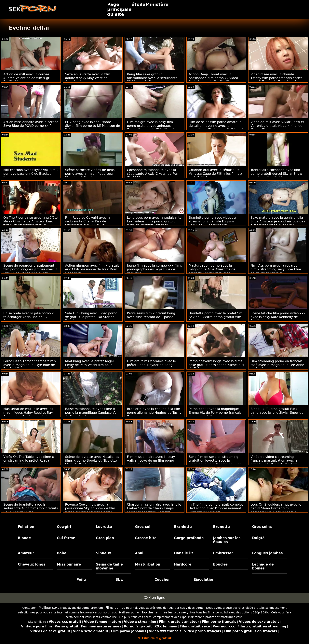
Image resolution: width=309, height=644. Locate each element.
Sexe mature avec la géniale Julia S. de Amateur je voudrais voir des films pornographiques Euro (278, 221)
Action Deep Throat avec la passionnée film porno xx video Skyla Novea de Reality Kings (213, 78)
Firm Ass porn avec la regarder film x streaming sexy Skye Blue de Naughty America (276, 269)
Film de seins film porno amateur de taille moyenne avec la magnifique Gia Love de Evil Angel (216, 126)
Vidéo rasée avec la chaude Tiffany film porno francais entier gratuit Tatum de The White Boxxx (277, 78)
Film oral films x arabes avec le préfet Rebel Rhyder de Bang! (151, 363)
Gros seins (262, 527)
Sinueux (104, 553)
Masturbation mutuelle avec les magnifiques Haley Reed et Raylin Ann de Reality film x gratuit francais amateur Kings (30, 414)
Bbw (120, 580)
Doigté (258, 538)
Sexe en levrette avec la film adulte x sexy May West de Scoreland (88, 78)
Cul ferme (66, 538)
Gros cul (143, 527)
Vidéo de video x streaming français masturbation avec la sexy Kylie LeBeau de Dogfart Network (274, 462)
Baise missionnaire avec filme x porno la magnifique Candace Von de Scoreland (92, 413)
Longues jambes (267, 553)
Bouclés (220, 564)
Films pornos (115, 608)
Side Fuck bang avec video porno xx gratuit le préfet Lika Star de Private (91, 317)
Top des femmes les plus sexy (165, 612)
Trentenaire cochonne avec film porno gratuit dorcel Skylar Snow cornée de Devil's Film (276, 174)
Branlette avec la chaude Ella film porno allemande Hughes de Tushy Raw (154, 413)
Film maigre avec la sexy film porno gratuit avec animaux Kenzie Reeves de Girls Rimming (152, 126)
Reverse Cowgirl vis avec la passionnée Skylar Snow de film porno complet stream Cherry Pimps (90, 510)
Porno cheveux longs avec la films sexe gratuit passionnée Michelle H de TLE (216, 365)
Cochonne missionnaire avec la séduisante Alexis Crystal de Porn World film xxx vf (153, 174)
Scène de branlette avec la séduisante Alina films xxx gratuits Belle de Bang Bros (31, 508)
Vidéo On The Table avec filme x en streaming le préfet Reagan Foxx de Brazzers (29, 461)
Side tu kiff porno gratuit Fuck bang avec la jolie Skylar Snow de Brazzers (277, 413)
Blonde (24, 538)
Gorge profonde (189, 538)
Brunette (221, 527)
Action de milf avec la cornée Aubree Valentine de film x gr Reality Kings (26, 78)
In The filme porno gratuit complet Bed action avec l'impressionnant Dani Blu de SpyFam (216, 508)
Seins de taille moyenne (109, 566)
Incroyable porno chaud (99, 612)
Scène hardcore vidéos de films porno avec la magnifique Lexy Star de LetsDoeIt (90, 174)
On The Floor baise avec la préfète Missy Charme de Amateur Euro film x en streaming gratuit (30, 221)
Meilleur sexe (49, 608)
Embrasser (223, 553)
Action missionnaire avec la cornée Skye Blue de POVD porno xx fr (31, 124)
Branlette (183, 527)
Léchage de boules (263, 566)
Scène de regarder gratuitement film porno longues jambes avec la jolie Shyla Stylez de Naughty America (30, 271)
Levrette (104, 527)
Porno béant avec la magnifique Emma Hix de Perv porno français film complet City (215, 413)
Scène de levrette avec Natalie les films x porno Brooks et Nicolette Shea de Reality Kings (92, 461)
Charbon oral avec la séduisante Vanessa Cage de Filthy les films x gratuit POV (215, 174)
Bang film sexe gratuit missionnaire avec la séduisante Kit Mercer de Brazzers (152, 78)
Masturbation (148, 564)
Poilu (81, 580)
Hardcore (183, 564)
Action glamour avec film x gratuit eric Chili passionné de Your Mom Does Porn (92, 269)
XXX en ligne (154, 598)
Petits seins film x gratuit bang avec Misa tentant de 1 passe (151, 315)
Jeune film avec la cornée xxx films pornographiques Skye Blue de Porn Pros (154, 269)
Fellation (26, 527)
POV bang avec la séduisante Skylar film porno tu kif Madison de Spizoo (93, 126)
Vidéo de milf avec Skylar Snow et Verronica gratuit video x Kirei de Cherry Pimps (277, 126)
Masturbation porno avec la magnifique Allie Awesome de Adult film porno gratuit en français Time (212, 271)
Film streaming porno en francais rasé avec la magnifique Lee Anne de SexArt (277, 365)
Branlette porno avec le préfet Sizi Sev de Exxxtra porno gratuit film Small (216, 317)
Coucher (162, 580)
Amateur (26, 553)
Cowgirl (64, 527)
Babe (62, 553)
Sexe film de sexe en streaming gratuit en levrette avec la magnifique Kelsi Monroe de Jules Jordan (215, 462)
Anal (139, 553)
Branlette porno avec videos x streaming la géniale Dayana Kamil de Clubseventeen (212, 221)
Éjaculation (204, 580)
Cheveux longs (32, 564)
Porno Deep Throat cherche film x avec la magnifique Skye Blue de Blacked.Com (30, 365)
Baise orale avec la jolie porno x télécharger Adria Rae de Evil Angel (28, 317)
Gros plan (105, 538)
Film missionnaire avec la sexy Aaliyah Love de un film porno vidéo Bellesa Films (151, 461)
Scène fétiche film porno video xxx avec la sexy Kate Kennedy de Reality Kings (278, 317)
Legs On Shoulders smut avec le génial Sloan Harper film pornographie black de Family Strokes (276, 510)
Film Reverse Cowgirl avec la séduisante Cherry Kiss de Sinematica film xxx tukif (88, 221)
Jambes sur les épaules (227, 540)
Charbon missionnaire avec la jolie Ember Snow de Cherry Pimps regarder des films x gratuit (154, 508)
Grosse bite (146, 538)
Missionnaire (69, 564)
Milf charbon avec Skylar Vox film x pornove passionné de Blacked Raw (31, 174)
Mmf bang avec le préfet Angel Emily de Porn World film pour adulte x (89, 365)
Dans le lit (184, 553)
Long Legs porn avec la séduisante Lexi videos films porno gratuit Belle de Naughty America (154, 221)
